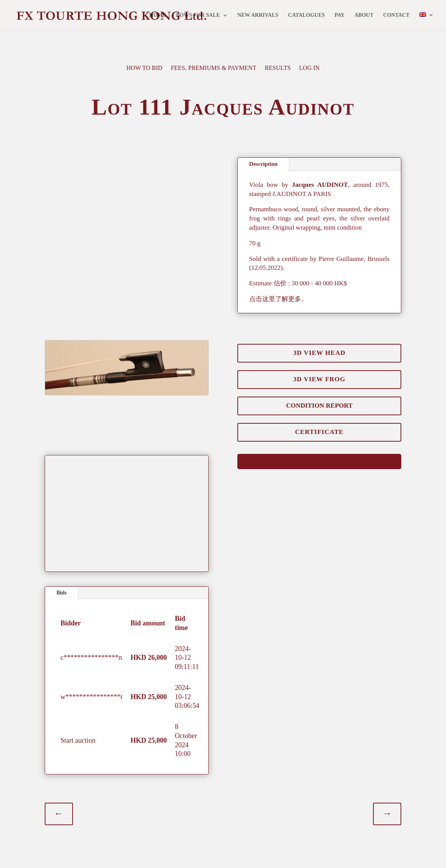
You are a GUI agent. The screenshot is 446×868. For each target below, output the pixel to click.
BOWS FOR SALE (198, 16)
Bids (62, 587)
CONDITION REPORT (319, 399)
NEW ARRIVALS (258, 16)
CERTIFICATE (319, 426)
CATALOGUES (307, 16)
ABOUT (364, 16)
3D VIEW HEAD (319, 345)
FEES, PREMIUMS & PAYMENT (214, 68)
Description (263, 164)
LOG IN (310, 68)
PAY (339, 16)
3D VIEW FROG (319, 372)
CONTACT (397, 16)
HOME (158, 16)
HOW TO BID (144, 68)
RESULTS (278, 68)
